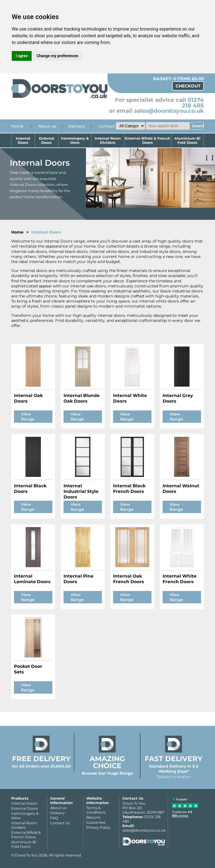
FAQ (54, 818)
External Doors (47, 140)
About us (47, 126)
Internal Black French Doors (129, 489)
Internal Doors (23, 140)
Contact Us (60, 823)
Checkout (188, 86)
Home (17, 126)
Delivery (77, 126)
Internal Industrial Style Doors (81, 491)
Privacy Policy (98, 827)
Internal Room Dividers (108, 140)
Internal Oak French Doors (128, 579)
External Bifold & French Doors (148, 140)
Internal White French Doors (180, 579)
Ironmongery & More (75, 140)
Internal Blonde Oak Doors (82, 398)
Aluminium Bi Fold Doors (187, 140)
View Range (28, 417)
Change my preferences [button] (58, 56)
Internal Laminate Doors (32, 579)
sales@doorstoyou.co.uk (169, 111)
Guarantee (96, 822)
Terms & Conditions (96, 810)
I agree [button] (22, 56)
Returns (93, 817)
